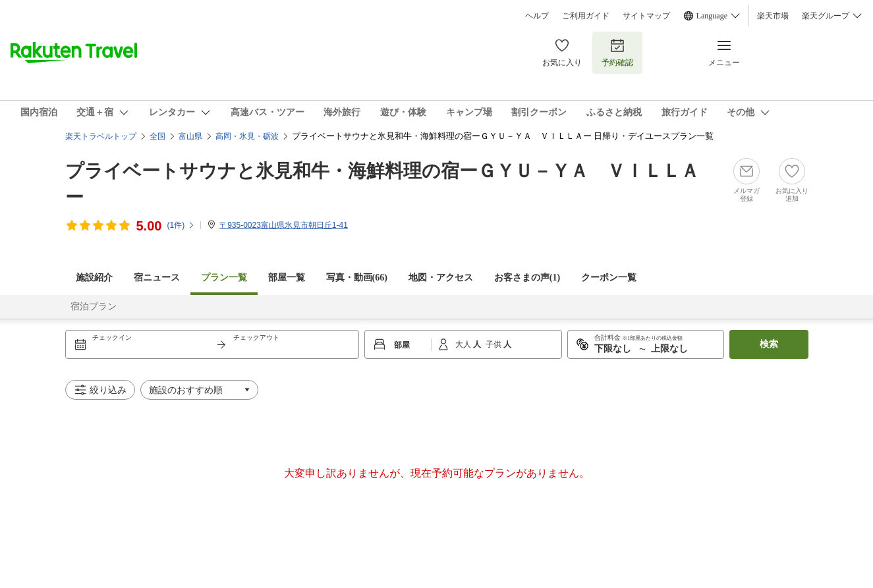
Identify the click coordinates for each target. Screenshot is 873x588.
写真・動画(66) (357, 278)
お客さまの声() (527, 278)
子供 (494, 344)
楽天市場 (773, 16)
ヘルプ (537, 16)
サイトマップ (646, 16)
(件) (181, 225)
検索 (769, 344)
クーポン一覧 (609, 278)
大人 (464, 344)
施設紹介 (94, 278)
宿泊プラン (94, 307)
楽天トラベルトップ (101, 136)
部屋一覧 (287, 278)
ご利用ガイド (586, 16)
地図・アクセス (441, 278)
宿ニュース (157, 278)
